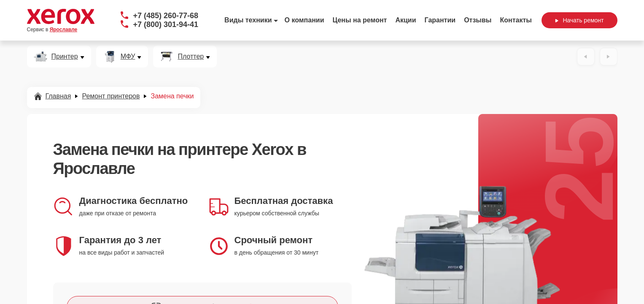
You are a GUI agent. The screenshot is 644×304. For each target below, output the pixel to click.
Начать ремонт (579, 20)
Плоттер (191, 57)
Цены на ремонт (360, 20)
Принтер (65, 57)
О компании (304, 20)
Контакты (516, 20)
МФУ (128, 57)
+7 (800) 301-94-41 (166, 24)
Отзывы (478, 20)
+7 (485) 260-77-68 (166, 16)
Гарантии (440, 20)
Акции (406, 20)
